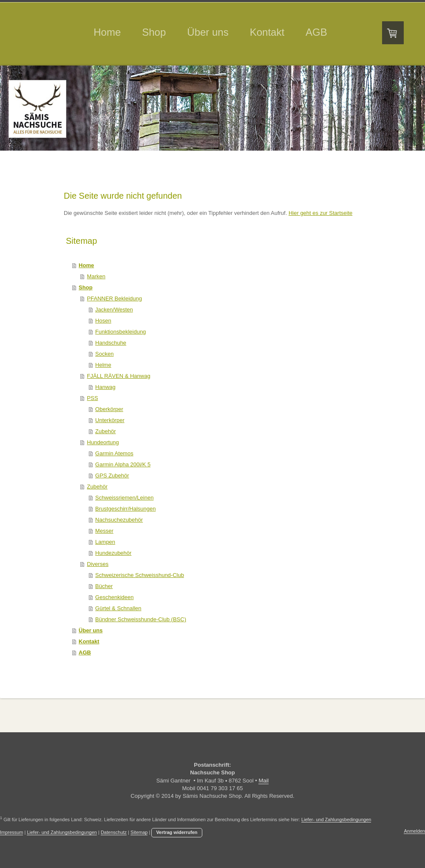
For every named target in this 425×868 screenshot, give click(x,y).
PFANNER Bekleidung (115, 298)
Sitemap (139, 832)
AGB (85, 652)
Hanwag (105, 387)
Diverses (98, 564)
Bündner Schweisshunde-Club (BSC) (141, 619)
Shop (86, 287)
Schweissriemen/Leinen (124, 498)
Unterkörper (110, 420)
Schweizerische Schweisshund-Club (140, 575)
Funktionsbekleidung (120, 332)
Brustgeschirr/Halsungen (125, 509)
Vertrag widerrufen (177, 832)
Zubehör (105, 431)
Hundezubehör (113, 553)
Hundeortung (103, 442)
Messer (104, 531)
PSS (93, 398)
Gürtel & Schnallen (118, 608)
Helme (103, 365)
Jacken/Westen (114, 310)
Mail (263, 781)
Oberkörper (109, 409)
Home (86, 265)
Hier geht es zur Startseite (320, 213)
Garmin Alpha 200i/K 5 (123, 464)
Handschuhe (111, 343)
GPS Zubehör (112, 475)
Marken (96, 276)
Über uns (91, 630)
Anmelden (414, 831)
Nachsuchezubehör (119, 520)
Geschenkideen (114, 597)
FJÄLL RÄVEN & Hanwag (119, 376)
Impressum (11, 832)
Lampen (105, 542)
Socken (104, 354)
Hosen (103, 321)
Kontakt (89, 641)
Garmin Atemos (114, 453)
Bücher (104, 586)
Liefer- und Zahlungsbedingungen (336, 819)
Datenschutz (114, 832)
